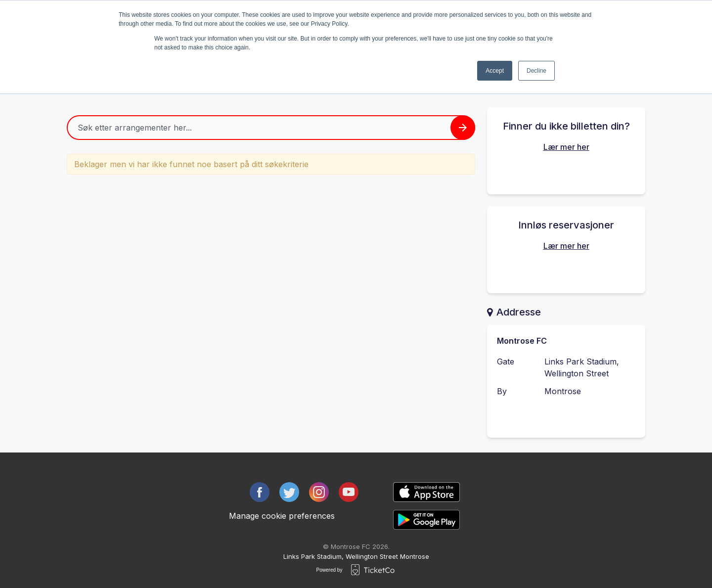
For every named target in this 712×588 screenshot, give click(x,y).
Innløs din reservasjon (566, 271)
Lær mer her (566, 147)
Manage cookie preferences (282, 516)
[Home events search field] (271, 128)
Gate (506, 362)
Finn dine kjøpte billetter (566, 172)
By (502, 391)
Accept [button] (495, 71)
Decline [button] (536, 71)
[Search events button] (463, 128)
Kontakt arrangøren (566, 417)
